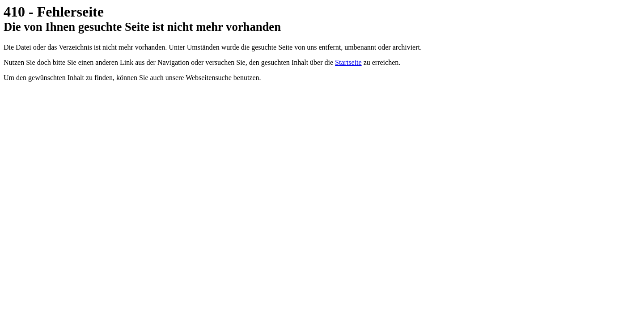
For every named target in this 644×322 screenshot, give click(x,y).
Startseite (348, 62)
